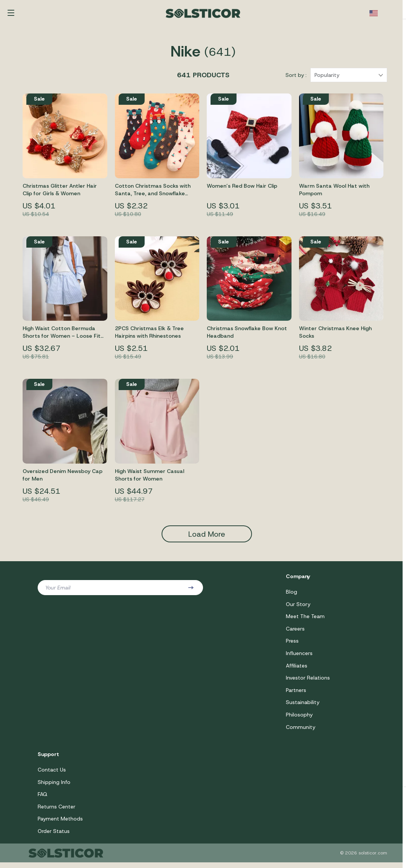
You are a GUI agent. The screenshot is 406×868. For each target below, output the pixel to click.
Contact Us (52, 775)
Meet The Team (305, 620)
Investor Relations (308, 682)
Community (301, 732)
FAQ (43, 799)
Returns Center (56, 812)
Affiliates (297, 669)
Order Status (54, 837)
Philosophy (299, 719)
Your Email (58, 591)
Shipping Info (54, 787)
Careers (295, 632)
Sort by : (296, 78)
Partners (296, 694)
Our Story (298, 607)
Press (292, 644)
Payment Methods (60, 824)
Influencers (299, 657)
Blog (292, 595)
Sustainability (303, 707)
